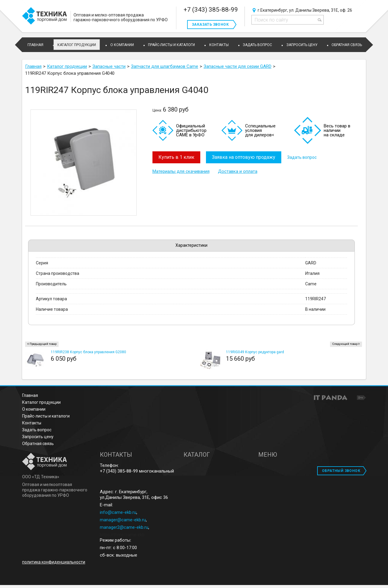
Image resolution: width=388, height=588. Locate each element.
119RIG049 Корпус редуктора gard (255, 352)
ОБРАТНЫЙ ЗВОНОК (341, 471)
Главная (30, 395)
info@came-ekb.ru (118, 512)
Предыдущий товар (43, 344)
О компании (34, 409)
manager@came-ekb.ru (123, 520)
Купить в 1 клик (176, 157)
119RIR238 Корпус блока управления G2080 (88, 352)
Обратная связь (38, 444)
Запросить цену (38, 437)
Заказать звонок (210, 25)
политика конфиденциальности (54, 562)
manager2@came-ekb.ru (124, 527)
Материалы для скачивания (181, 171)
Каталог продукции (77, 45)
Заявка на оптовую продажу (244, 157)
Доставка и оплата (238, 171)
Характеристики (191, 245)
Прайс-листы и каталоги (46, 416)
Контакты (32, 423)
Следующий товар (345, 344)
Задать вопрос (302, 157)
